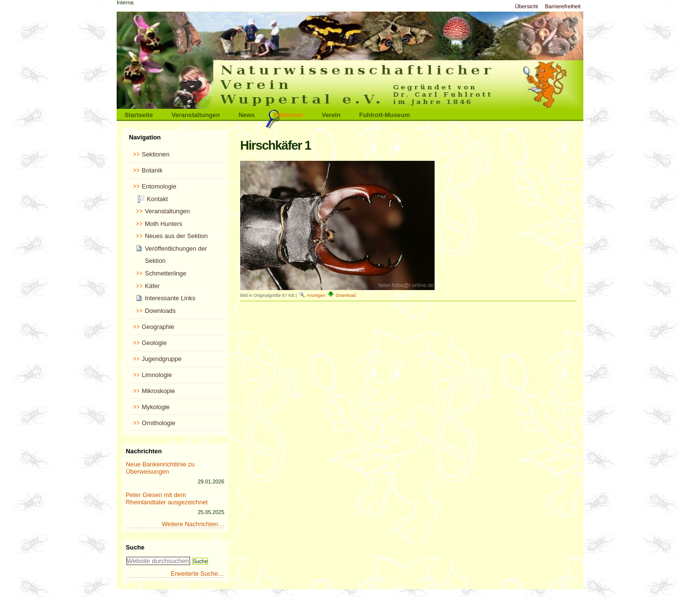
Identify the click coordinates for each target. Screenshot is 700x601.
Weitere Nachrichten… (193, 524)
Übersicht (526, 6)
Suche (135, 547)
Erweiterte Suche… (197, 574)
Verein (331, 115)
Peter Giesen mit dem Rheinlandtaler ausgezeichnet (167, 498)
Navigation (145, 137)
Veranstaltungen (196, 115)
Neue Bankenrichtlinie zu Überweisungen (160, 468)
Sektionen (289, 115)
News (247, 115)
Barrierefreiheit (563, 6)
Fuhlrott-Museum (385, 115)
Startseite (139, 115)
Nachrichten (144, 451)
